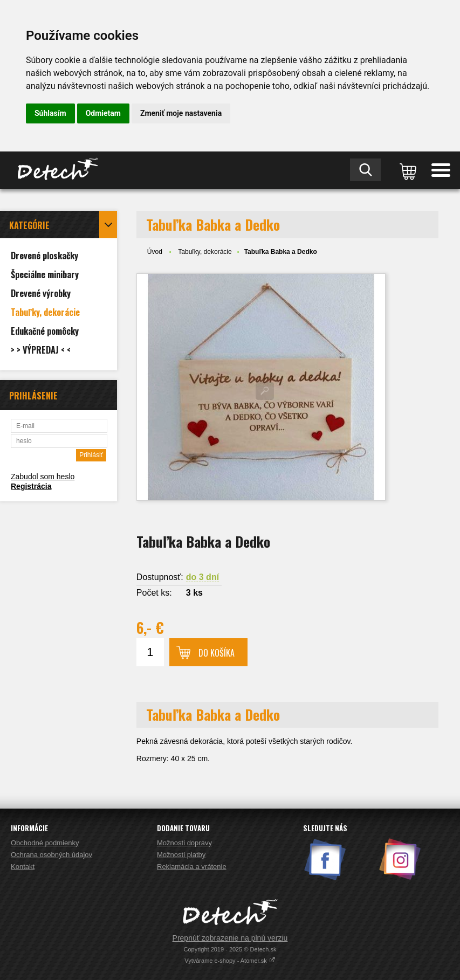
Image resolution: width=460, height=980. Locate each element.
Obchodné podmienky (45, 843)
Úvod (155, 252)
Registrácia (31, 486)
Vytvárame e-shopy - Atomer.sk (230, 961)
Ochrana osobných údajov (52, 855)
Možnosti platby (181, 855)
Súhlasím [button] (50, 113)
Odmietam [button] (103, 113)
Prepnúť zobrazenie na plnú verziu (230, 938)
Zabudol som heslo (43, 477)
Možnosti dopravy (184, 843)
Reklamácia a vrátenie (192, 867)
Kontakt (23, 867)
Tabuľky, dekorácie (205, 252)
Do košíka (217, 653)
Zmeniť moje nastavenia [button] (181, 113)
